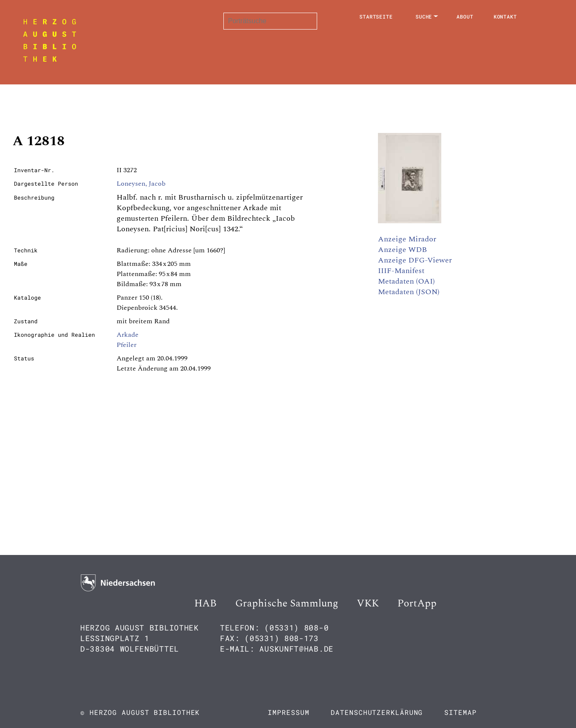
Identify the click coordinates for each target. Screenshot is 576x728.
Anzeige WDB (402, 250)
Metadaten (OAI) (406, 281)
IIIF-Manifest (401, 271)
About (465, 16)
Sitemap (460, 712)
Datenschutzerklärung (377, 712)
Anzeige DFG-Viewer (415, 260)
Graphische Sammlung (287, 604)
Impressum (288, 712)
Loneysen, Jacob (141, 184)
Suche (424, 16)
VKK (368, 604)
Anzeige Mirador (407, 239)
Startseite (376, 16)
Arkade (128, 335)
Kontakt (505, 16)
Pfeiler (126, 345)
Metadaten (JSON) (409, 292)
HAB (205, 604)
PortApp (417, 604)
